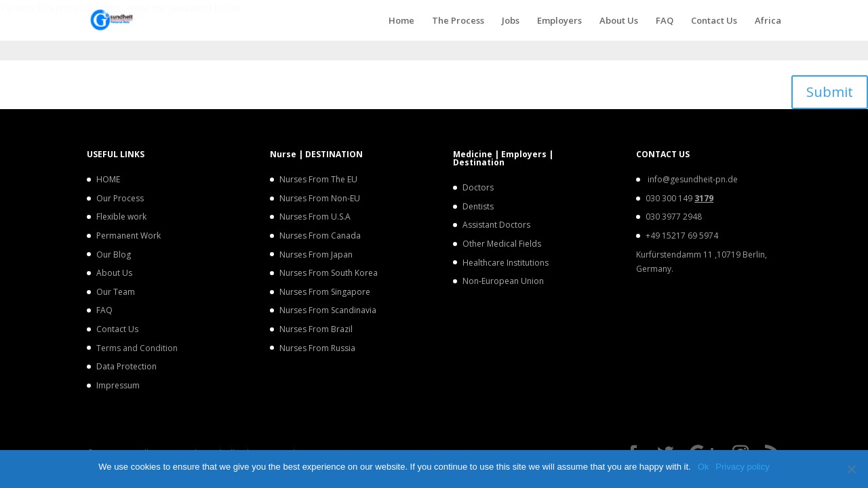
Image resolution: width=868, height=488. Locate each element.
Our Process (120, 198)
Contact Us (714, 21)
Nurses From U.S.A (315, 217)
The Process (458, 21)
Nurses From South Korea (329, 273)
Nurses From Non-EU (320, 198)
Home (401, 21)
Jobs (511, 21)
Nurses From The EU (318, 179)
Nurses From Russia (317, 348)
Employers (559, 21)
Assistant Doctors (496, 225)
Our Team (116, 292)
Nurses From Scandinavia (328, 310)
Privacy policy (742, 467)
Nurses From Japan (316, 255)
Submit (830, 92)
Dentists (478, 206)
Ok (704, 467)
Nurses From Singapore (325, 292)
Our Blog (114, 255)
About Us (619, 21)
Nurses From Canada (320, 236)
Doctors (478, 187)
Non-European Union (503, 281)
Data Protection (126, 366)
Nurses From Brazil (316, 329)
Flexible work (121, 217)
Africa (768, 21)
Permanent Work (129, 236)
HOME (108, 179)
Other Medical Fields (502, 244)
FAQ (665, 21)
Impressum (118, 385)
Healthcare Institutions (506, 263)
